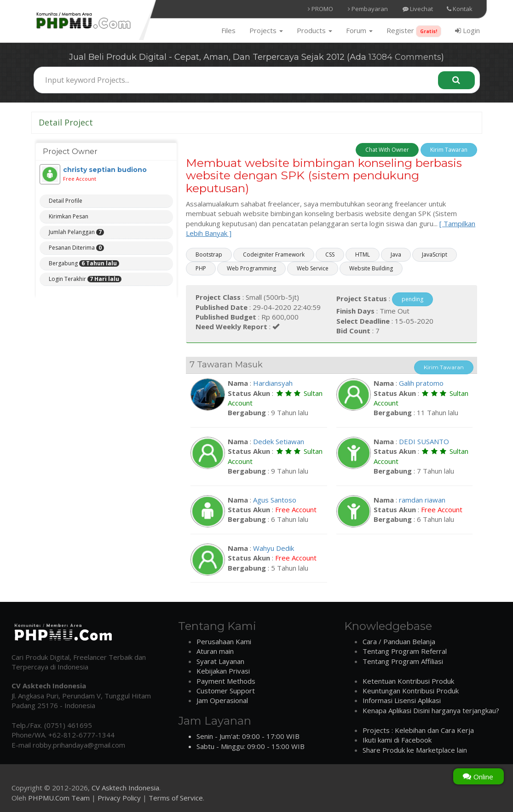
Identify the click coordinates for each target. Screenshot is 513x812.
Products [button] (314, 30)
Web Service (313, 268)
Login (467, 30)
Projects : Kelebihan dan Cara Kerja (418, 730)
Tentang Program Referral (405, 651)
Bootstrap (209, 254)
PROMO (320, 9)
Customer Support (226, 691)
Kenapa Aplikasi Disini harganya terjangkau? (431, 710)
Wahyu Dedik (274, 548)
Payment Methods (226, 681)
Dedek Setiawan (279, 441)
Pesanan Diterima (76, 248)
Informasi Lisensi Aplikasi (402, 700)
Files (228, 30)
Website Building (371, 268)
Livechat (418, 9)
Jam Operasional (222, 700)
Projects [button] (266, 30)
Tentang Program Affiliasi (403, 661)
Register (414, 31)
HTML (363, 254)
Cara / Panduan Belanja (399, 641)
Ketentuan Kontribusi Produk (408, 681)
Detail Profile (66, 201)
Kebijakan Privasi (223, 671)
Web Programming (251, 268)
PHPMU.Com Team (59, 798)
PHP (201, 268)
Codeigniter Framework (274, 254)
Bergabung (84, 263)
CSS (330, 254)
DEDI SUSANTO (424, 441)
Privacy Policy (119, 798)
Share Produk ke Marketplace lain (415, 750)
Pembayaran (368, 9)
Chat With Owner (387, 150)
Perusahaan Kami (224, 641)
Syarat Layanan (220, 661)
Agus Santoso (275, 500)
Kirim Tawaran (449, 150)
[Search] (456, 80)
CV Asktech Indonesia (125, 788)
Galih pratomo (421, 383)
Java (396, 254)
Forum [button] (359, 30)
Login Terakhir (85, 279)
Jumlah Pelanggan (76, 232)
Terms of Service (176, 798)
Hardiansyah (273, 383)
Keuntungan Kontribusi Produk (411, 691)
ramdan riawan (422, 500)
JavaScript (435, 254)
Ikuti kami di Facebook (397, 740)
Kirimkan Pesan (69, 216)
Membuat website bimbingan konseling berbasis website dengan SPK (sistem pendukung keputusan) (324, 175)
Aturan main (215, 651)
